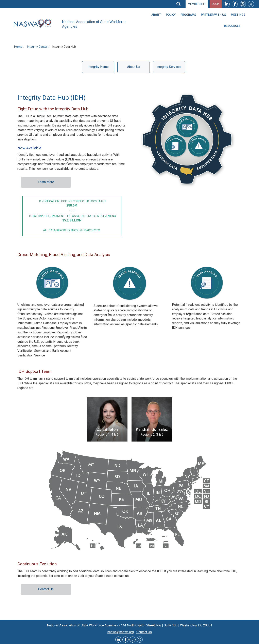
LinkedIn (227, 4)
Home (18, 47)
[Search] (178, 4)
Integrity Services (169, 67)
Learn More (46, 182)
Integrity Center (37, 47)
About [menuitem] (156, 15)
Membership (197, 4)
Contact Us (46, 589)
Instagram (243, 4)
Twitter (251, 4)
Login (216, 4)
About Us (134, 67)
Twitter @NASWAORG (140, 640)
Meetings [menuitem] (238, 15)
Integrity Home (98, 67)
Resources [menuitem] (232, 26)
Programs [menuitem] (188, 15)
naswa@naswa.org (121, 632)
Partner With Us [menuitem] (213, 15)
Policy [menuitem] (171, 15)
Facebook (235, 4)
